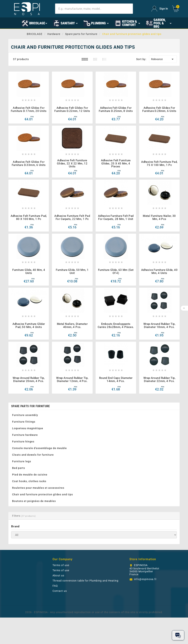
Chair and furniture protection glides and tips (43, 494)
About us (58, 575)
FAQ (55, 586)
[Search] (94, 9)
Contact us (60, 591)
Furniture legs (22, 461)
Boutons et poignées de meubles (34, 501)
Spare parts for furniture (31, 406)
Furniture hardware (25, 435)
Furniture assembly (25, 415)
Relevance (163, 59)
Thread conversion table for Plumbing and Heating (85, 581)
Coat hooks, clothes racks (29, 481)
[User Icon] (160, 9)
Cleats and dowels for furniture (33, 455)
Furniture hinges (23, 442)
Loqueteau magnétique (28, 428)
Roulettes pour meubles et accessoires (38, 488)
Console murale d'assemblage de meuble (39, 448)
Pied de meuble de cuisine (30, 475)
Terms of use (61, 565)
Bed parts (19, 468)
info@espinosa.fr (145, 579)
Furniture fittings (24, 422)
